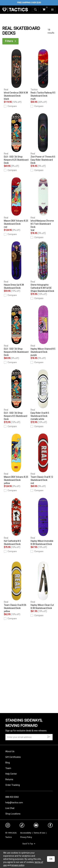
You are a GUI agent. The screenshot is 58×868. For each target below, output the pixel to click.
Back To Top (29, 844)
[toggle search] (35, 10)
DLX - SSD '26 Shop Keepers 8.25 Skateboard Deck (16, 139)
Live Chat (10, 808)
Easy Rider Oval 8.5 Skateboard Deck (43, 395)
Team (8, 768)
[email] (29, 737)
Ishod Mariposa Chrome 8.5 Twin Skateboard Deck (43, 204)
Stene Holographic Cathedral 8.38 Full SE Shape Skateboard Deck (43, 267)
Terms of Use (39, 833)
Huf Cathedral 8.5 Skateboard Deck (16, 521)
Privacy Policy (26, 837)
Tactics (15, 10)
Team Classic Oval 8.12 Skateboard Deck (43, 459)
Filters (11, 41)
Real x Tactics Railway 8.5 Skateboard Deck (43, 75)
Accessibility (26, 833)
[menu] (52, 10)
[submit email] (49, 736)
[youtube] (36, 826)
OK (51, 859)
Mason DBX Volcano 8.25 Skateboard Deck (16, 203)
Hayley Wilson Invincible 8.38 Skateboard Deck (43, 521)
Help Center (11, 774)
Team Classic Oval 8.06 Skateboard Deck (16, 587)
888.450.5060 (12, 797)
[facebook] (50, 826)
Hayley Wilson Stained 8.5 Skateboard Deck (43, 331)
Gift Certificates (13, 757)
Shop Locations (13, 814)
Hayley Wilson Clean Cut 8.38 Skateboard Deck (43, 585)
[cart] (44, 10)
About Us (10, 751)
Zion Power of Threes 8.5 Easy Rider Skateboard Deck (43, 139)
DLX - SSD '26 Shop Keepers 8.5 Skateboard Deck (16, 395)
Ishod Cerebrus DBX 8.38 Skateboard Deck (16, 75)
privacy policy (18, 865)
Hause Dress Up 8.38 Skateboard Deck (16, 265)
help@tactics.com (14, 803)
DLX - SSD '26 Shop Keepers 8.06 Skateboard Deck (16, 331)
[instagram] (8, 826)
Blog (8, 763)
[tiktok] (22, 826)
